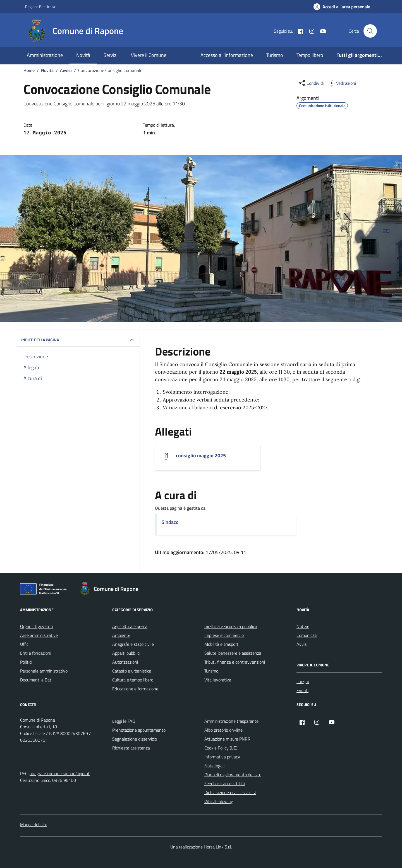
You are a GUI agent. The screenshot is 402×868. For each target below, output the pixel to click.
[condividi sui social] (311, 83)
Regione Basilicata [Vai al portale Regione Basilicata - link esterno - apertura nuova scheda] (40, 7)
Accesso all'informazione (227, 55)
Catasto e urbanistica (132, 671)
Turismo (275, 55)
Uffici (25, 644)
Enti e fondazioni (36, 653)
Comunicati (307, 635)
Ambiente (121, 635)
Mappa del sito (34, 825)
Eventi (302, 690)
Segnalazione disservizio (135, 739)
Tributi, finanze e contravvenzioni (235, 662)
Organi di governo (36, 626)
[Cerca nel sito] (370, 31)
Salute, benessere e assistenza (233, 653)
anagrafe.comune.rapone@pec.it (60, 773)
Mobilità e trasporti (222, 644)
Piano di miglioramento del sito (233, 775)
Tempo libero (310, 55)
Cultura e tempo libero (133, 680)
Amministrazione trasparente (231, 721)
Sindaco (170, 522)
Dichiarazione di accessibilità (230, 792)
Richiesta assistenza (131, 748)
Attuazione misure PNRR (227, 739)
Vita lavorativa (218, 680)
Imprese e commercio (224, 635)
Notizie (303, 626)
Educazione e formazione (135, 689)
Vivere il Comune (149, 55)
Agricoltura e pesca (130, 626)
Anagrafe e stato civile (133, 644)
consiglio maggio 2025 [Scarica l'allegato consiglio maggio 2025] (201, 456)
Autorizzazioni (125, 662)
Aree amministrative (39, 635)
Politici (26, 662)
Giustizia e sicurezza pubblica (231, 626)
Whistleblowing (219, 801)
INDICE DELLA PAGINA (78, 340)
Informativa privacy (222, 757)
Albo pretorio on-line (223, 730)
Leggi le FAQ (124, 721)
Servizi (111, 55)
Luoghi (303, 681)
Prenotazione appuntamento (139, 730)
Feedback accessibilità (225, 784)
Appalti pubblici (126, 653)
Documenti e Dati (36, 680)
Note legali (214, 766)
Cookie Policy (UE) (221, 748)
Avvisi (302, 644)
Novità (83, 55)
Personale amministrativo (44, 671)
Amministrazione (45, 55)
